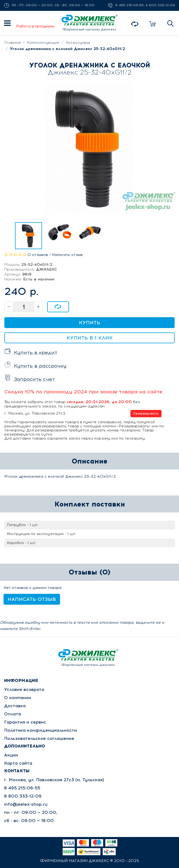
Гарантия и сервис (25, 722)
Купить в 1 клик (90, 338)
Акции (11, 755)
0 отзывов (38, 255)
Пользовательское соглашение (39, 738)
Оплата (13, 714)
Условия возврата (24, 689)
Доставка (15, 706)
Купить (89, 323)
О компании (18, 698)
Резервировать (146, 414)
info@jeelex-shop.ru (26, 804)
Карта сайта (18, 763)
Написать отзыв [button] (32, 599)
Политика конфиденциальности (41, 730)
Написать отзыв (67, 255)
